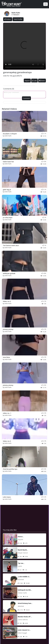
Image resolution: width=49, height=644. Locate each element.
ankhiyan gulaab (9, 273)
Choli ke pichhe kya (10, 469)
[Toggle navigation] (46, 4)
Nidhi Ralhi (8, 136)
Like (34, 81)
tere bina (6, 357)
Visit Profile (18, 19)
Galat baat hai (8, 162)
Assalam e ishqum (10, 134)
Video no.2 (7, 301)
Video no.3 (7, 441)
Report (27, 81)
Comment (26, 98)
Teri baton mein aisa (11, 245)
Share (42, 81)
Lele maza (7, 497)
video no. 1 (7, 413)
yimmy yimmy (8, 329)
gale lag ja (7, 189)
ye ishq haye (8, 217)
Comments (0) (9, 89)
